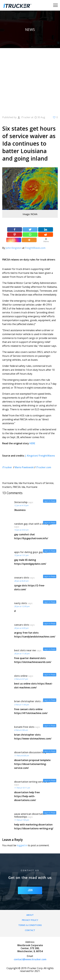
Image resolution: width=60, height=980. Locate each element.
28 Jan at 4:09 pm (21, 628)
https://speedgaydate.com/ (30, 564)
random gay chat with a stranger (33, 524)
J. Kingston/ (32, 456)
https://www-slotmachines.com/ (33, 739)
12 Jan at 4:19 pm (21, 505)
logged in (22, 845)
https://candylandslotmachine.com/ (35, 637)
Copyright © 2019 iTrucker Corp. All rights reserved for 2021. (30, 970)
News (30, 29)
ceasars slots (22, 578)
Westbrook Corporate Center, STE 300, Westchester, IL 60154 (30, 948)
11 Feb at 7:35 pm (22, 820)
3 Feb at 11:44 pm (22, 705)
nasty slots (21, 603)
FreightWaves (47, 456)
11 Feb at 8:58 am (22, 756)
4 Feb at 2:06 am (21, 730)
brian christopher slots (27, 701)
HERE (32, 443)
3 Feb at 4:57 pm (21, 679)
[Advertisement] (30, 80)
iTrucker (7, 467)
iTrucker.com (43, 467)
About (30, 915)
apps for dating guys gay (29, 552)
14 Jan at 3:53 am (21, 530)
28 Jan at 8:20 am (21, 581)
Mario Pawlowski (24, 467)
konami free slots (24, 727)
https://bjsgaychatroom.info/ (31, 538)
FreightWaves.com (35, 248)
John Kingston (14, 248)
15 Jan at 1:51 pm (21, 555)
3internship (21, 502)
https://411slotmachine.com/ (31, 713)
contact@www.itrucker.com (30, 959)
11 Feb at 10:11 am (22, 788)
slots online (21, 676)
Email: (30, 956)
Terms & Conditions (30, 925)
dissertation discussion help (30, 752)
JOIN (30, 890)
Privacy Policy (30, 920)
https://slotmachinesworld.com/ (33, 662)
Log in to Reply (50, 501)
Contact (30, 930)
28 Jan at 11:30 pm (22, 654)
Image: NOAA (30, 214)
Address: (30, 942)
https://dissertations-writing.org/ (34, 828)
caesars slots (22, 625)
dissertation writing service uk (32, 782)
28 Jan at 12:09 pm (22, 606)
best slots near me (25, 650)
